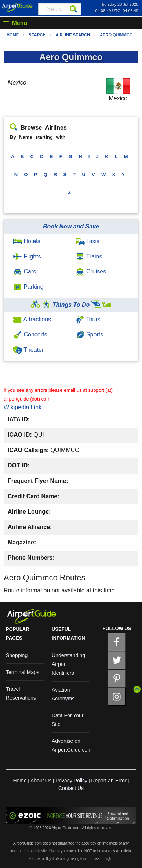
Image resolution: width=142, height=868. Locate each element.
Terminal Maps (23, 672)
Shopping (17, 655)
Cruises (91, 271)
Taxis (88, 241)
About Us (41, 781)
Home (13, 35)
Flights (27, 256)
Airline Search (73, 35)
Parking (28, 287)
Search (37, 35)
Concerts (30, 334)
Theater (28, 350)
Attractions (32, 319)
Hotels (27, 241)
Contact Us (71, 788)
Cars (24, 271)
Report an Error (109, 781)
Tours (88, 319)
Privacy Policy (71, 781)
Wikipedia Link (23, 407)
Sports (90, 334)
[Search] (73, 9)
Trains (89, 256)
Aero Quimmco (116, 35)
